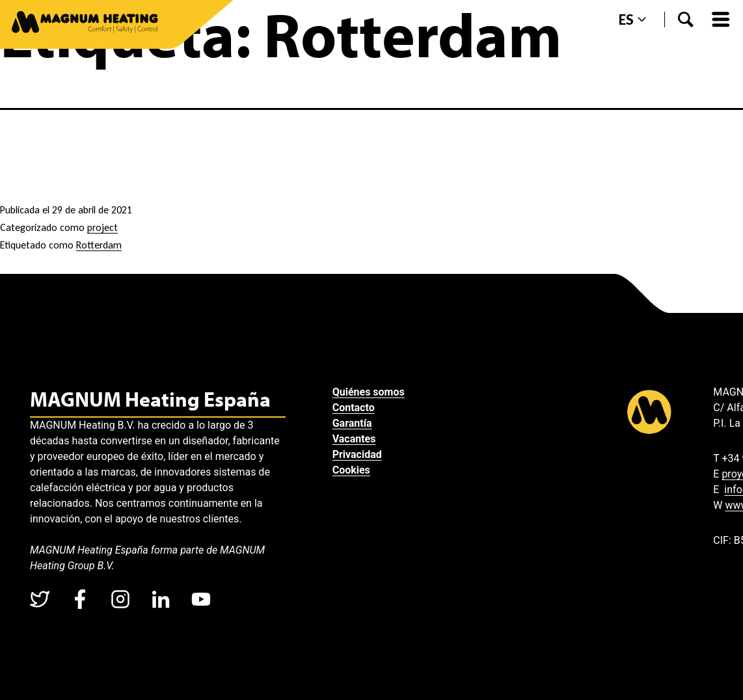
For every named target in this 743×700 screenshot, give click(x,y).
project (102, 227)
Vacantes (354, 439)
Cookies (351, 470)
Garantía (352, 423)
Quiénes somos (369, 392)
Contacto (354, 408)
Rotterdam (99, 245)
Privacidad (357, 454)
